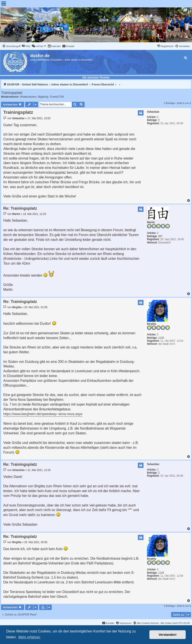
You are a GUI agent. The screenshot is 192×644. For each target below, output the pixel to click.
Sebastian (153, 112)
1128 (161, 338)
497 (160, 236)
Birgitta (152, 324)
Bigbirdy (43, 97)
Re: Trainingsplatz (20, 208)
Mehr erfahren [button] (29, 637)
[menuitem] (26, 46)
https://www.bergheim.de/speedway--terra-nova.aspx (43, 414)
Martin (151, 222)
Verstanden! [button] (168, 635)
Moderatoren (28, 97)
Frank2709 (57, 97)
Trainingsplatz (12, 93)
